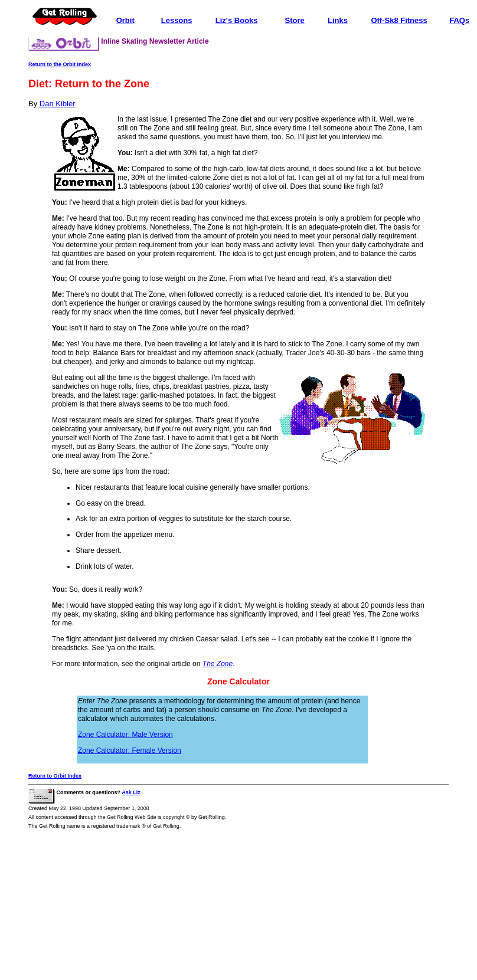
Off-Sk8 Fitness (399, 20)
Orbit (125, 20)
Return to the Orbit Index (60, 64)
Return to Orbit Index (55, 776)
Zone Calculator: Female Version (130, 750)
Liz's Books (237, 20)
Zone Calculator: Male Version (125, 735)
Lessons (177, 20)
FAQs (459, 20)
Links (338, 20)
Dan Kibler (58, 104)
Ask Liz (131, 792)
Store (295, 20)
